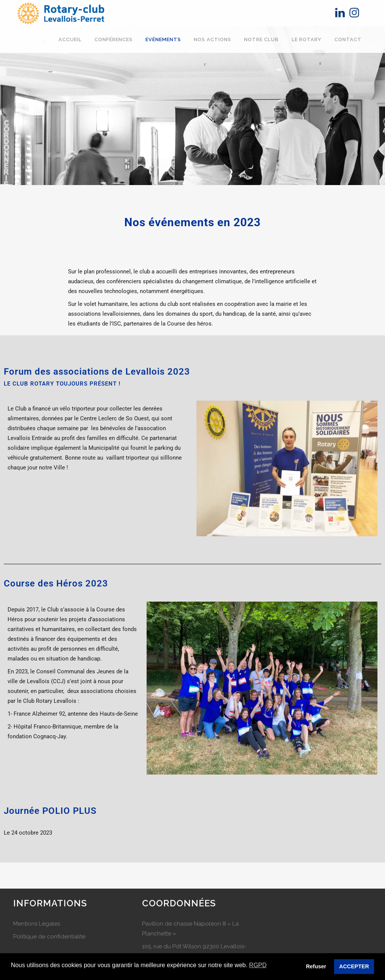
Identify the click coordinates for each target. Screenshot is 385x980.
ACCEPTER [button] (354, 966)
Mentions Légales (37, 924)
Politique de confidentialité (49, 937)
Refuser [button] (316, 966)
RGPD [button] (258, 965)
